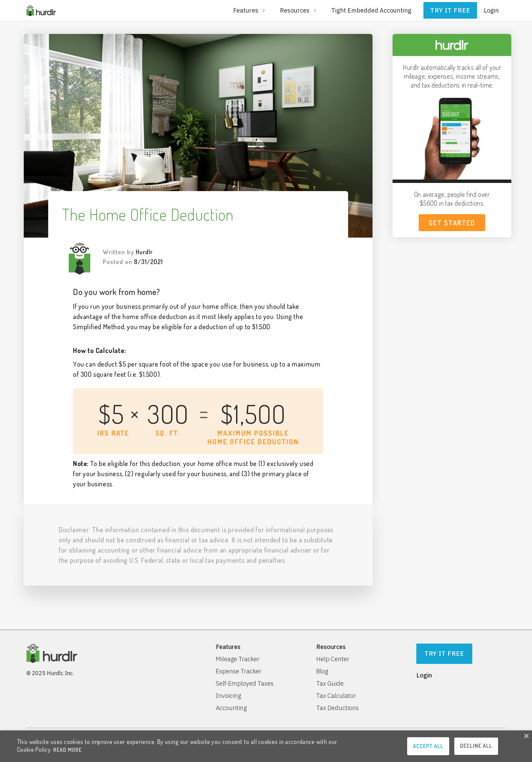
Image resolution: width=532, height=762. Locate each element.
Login (491, 10)
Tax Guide (330, 684)
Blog (322, 671)
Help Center (333, 659)
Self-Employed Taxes (245, 684)
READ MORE (68, 750)
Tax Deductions (337, 708)
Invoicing (228, 696)
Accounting (231, 708)
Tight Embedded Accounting (371, 10)
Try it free (450, 10)
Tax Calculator (336, 696)
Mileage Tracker (238, 659)
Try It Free (444, 654)
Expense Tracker (239, 671)
